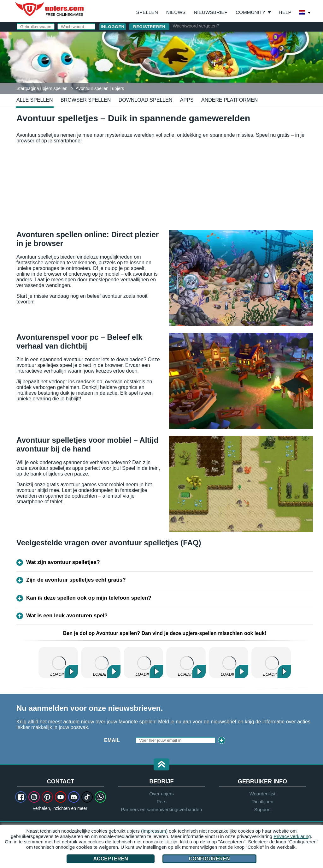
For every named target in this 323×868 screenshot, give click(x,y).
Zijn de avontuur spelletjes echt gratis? (76, 580)
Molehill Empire (271, 662)
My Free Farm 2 (58, 662)
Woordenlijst (262, 794)
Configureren (209, 859)
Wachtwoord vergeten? (196, 26)
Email (112, 740)
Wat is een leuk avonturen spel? (67, 616)
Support (263, 809)
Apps (187, 100)
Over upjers (161, 794)
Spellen (147, 12)
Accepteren (111, 859)
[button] (161, 765)
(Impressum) (154, 831)
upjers (50, 9)
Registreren (149, 27)
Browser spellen (86, 100)
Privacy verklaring (292, 836)
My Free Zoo (143, 662)
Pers (162, 802)
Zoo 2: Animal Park (101, 662)
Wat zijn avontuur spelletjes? (63, 562)
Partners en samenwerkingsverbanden (162, 809)
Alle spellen (35, 100)
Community (251, 12)
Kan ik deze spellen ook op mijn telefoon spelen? (89, 598)
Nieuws (176, 12)
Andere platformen (229, 100)
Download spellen (146, 100)
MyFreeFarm (186, 662)
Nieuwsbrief (211, 12)
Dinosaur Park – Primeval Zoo (229, 662)
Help (285, 12)
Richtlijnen (262, 802)
